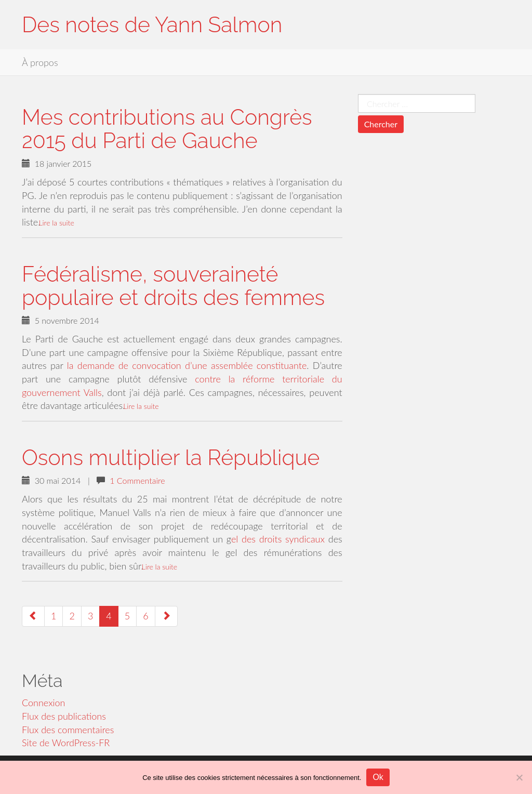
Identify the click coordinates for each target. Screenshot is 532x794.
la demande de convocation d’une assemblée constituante (185, 365)
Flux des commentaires (68, 730)
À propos (40, 62)
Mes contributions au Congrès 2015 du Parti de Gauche (167, 129)
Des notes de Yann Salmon (152, 25)
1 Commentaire (137, 480)
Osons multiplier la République (171, 458)
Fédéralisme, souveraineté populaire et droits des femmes (173, 286)
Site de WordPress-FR (66, 743)
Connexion (44, 703)
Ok (378, 777)
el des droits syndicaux (278, 539)
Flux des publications (64, 716)
